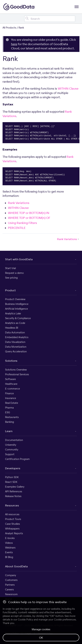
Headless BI (12, 328)
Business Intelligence (17, 304)
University (11, 445)
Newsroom (11, 594)
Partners (10, 585)
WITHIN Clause (68, 88)
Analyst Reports (14, 533)
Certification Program (17, 459)
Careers (9, 589)
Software (10, 379)
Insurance (11, 398)
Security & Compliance (18, 318)
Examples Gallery (15, 487)
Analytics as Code (15, 323)
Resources (12, 505)
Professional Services (17, 374)
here (14, 44)
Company (11, 575)
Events (9, 552)
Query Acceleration (16, 351)
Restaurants (12, 417)
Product (10, 290)
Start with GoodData (19, 259)
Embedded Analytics (17, 337)
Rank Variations (19, 203)
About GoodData (16, 566)
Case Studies (12, 524)
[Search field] (50, 19)
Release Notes (13, 496)
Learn (9, 431)
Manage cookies (41, 629)
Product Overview (15, 299)
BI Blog (9, 557)
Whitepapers (12, 529)
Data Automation (15, 332)
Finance (9, 393)
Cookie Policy (25, 619)
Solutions (11, 361)
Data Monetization (16, 347)
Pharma (9, 408)
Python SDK (12, 477)
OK (41, 638)
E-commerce (12, 389)
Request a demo (14, 273)
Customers (11, 580)
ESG (8, 412)
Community (12, 449)
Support (10, 454)
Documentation (14, 440)
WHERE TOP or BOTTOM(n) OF (29, 218)
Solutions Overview (16, 370)
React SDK (11, 482)
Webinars (10, 548)
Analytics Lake (13, 313)
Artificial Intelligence (16, 309)
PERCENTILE (17, 228)
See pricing (11, 278)
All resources (12, 514)
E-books (10, 538)
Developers (13, 468)
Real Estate (12, 403)
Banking (10, 422)
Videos (9, 543)
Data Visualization (15, 342)
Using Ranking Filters (22, 223)
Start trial (10, 268)
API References (14, 491)
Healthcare (11, 384)
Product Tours (13, 519)
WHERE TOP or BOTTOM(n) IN (29, 213)
